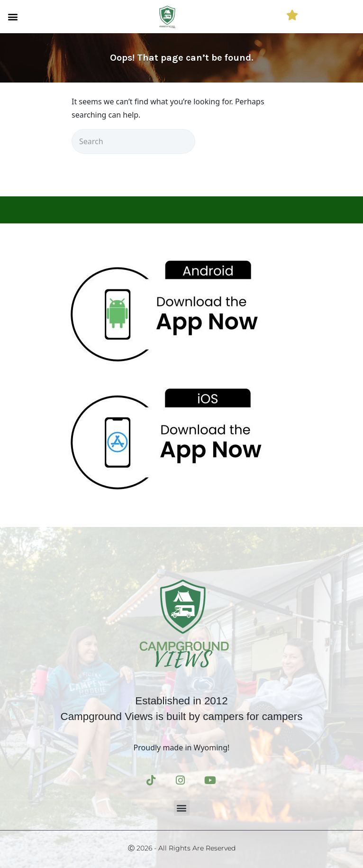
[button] (13, 16)
